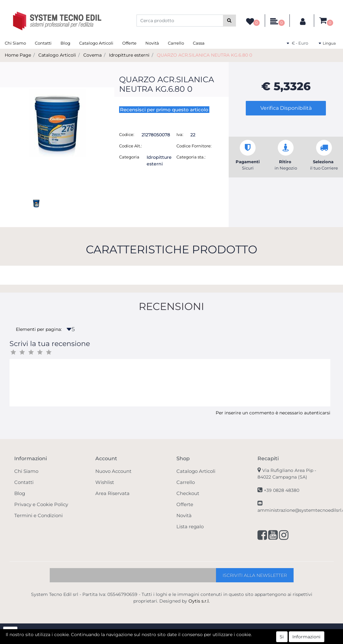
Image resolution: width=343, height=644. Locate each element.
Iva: (180, 134)
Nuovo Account (113, 471)
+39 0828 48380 (282, 490)
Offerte (129, 43)
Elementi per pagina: (39, 329)
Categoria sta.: (191, 157)
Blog (65, 43)
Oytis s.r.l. (199, 601)
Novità (152, 43)
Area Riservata (112, 493)
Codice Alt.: (130, 146)
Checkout (188, 493)
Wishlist (105, 482)
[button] (229, 21)
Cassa (199, 43)
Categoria (129, 157)
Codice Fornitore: (194, 146)
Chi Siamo (15, 43)
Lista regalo (190, 526)
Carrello (176, 43)
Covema (92, 55)
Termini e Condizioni (38, 515)
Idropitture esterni (129, 55)
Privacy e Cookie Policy (41, 504)
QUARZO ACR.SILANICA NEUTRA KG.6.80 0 (204, 55)
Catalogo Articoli (96, 43)
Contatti (43, 43)
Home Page (18, 55)
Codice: (127, 134)
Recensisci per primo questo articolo (164, 110)
